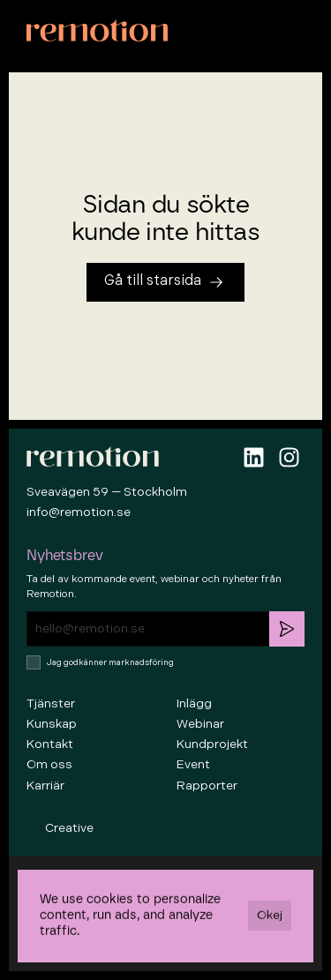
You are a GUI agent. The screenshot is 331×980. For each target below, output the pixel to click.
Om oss (49, 764)
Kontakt (50, 744)
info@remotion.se (79, 512)
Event (193, 764)
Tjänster (51, 703)
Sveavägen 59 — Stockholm (107, 492)
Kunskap (52, 724)
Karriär (45, 785)
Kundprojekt (212, 744)
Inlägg (194, 703)
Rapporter (207, 785)
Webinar (200, 724)
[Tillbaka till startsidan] (165, 282)
